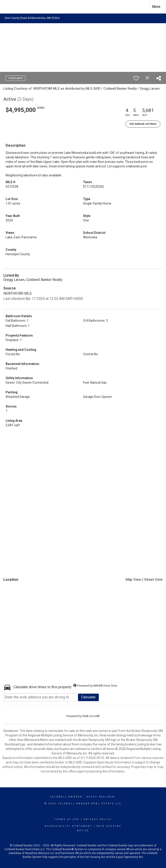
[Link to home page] (6, 7)
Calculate (88, 697)
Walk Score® (91, 716)
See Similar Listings (143, 124)
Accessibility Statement (68, 826)
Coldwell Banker (66, 797)
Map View (133, 580)
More (156, 7)
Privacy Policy (98, 819)
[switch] (136, 78)
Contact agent (15, 78)
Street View (153, 580)
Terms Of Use (67, 819)
